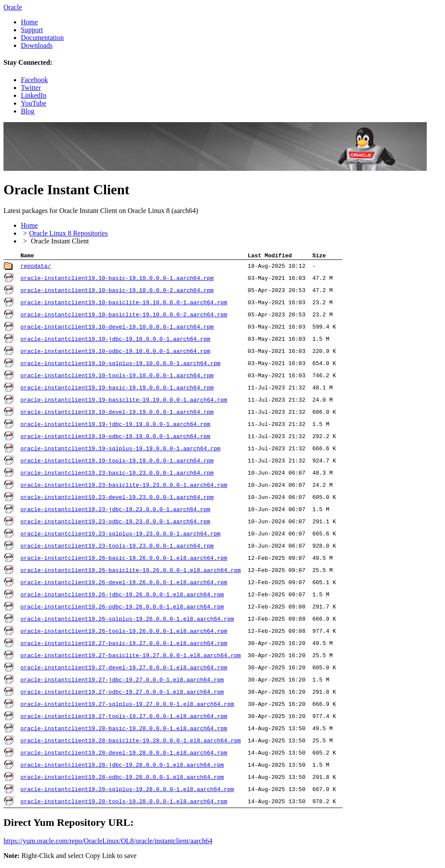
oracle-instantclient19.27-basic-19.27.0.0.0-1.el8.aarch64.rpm (124, 645)
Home (29, 22)
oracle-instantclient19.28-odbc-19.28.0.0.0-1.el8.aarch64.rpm (122, 778)
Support (32, 30)
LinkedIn (34, 95)
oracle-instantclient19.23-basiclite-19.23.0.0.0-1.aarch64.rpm (124, 486)
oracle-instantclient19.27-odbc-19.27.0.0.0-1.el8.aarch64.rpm (122, 693)
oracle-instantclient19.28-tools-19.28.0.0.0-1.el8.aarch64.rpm (124, 803)
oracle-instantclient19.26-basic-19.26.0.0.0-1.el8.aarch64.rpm (124, 559)
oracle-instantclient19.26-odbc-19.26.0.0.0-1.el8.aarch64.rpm (122, 608)
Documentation (42, 38)
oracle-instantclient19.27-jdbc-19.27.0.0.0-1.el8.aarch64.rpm (122, 681)
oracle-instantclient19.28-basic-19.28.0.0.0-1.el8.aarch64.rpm (124, 730)
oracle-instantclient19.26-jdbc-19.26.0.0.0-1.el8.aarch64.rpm (122, 596)
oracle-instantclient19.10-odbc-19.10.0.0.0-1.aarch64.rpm (115, 353)
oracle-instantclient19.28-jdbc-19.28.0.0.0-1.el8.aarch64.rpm (122, 766)
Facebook (34, 80)
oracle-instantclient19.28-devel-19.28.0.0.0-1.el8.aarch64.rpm (124, 754)
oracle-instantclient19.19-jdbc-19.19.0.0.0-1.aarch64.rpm (115, 426)
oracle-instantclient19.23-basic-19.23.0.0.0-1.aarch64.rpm (117, 474)
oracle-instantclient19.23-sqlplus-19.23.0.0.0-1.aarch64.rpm (120, 535)
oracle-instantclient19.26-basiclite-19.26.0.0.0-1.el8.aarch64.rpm (131, 572)
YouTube (33, 103)
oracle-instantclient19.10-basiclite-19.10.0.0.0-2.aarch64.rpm (124, 316)
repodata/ (36, 267)
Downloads (37, 45)
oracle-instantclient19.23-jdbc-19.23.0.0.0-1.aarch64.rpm (115, 511)
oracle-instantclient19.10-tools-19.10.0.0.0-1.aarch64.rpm (117, 377)
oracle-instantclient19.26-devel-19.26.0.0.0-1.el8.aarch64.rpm (124, 584)
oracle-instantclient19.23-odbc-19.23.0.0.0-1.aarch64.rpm (115, 523)
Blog (28, 111)
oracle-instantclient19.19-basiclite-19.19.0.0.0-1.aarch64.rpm (124, 401)
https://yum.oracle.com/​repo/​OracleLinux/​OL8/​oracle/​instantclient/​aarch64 (108, 842)
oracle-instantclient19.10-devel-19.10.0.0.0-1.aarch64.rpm (117, 328)
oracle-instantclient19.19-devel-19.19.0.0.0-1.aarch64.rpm (117, 413)
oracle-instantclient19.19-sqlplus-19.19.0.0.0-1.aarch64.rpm (120, 450)
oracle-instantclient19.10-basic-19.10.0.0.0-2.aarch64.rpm (117, 292)
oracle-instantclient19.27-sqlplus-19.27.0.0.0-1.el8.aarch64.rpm (127, 705)
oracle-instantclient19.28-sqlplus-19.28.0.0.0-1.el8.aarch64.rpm (127, 791)
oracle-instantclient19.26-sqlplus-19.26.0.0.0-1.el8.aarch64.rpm (127, 620)
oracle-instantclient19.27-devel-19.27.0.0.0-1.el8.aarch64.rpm (124, 669)
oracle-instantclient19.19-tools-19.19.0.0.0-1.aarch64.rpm (117, 462)
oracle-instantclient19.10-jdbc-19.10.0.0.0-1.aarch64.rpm (115, 340)
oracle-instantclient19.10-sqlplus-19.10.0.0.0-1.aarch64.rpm (120, 365)
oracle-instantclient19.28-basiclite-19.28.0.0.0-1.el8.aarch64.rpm (131, 742)
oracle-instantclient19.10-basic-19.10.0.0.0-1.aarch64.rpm (117, 279)
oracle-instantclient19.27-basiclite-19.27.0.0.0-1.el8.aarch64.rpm (131, 657)
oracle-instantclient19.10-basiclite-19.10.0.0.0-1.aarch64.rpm (124, 304)
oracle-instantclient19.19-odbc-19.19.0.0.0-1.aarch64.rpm (115, 438)
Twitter (31, 88)
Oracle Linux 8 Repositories (68, 233)
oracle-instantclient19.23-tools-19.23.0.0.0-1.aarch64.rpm (117, 547)
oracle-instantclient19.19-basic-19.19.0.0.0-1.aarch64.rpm (117, 389)
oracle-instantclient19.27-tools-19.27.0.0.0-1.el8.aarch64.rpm (124, 718)
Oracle (13, 7)
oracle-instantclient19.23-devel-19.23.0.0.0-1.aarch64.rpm (117, 499)
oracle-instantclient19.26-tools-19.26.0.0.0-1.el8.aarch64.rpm (124, 632)
